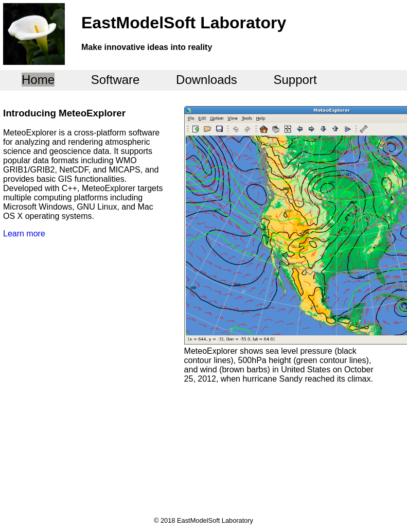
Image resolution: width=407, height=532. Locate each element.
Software (116, 80)
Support (295, 80)
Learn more (24, 234)
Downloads (207, 80)
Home (38, 80)
